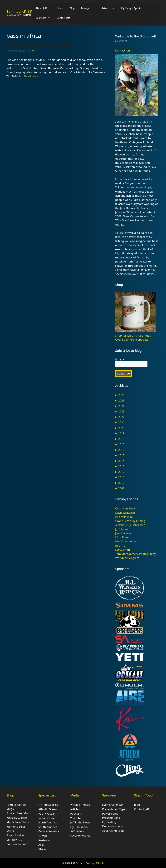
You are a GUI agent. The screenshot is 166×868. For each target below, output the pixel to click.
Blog (72, 8)
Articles (75, 809)
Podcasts (76, 814)
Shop (60, 8)
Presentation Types (114, 809)
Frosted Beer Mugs (19, 813)
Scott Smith (123, 550)
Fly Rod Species (48, 805)
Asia (41, 845)
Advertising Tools (113, 831)
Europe (43, 836)
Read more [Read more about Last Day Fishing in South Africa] (31, 76)
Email (120, 360)
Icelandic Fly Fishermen (130, 525)
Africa (42, 849)
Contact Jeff (63, 18)
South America (48, 827)
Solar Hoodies (15, 835)
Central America (49, 831)
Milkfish (99, 863)
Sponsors (44, 18)
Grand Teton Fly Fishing (130, 521)
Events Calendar (113, 805)
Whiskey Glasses (17, 818)
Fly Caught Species (135, 8)
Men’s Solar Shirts (18, 822)
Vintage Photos (80, 805)
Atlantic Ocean (48, 809)
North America (48, 822)
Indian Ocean (47, 818)
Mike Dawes (123, 537)
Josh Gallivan (123, 533)
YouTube (76, 818)
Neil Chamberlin (126, 541)
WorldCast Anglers (127, 558)
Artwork (110, 8)
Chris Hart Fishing (127, 508)
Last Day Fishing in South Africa (40, 45)
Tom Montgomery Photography (135, 554)
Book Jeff (90, 8)
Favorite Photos (80, 835)
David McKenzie (125, 513)
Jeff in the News (80, 822)
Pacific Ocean (47, 814)
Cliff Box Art (14, 840)
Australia (44, 840)
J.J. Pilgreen (122, 529)
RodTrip (120, 546)
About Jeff (45, 8)
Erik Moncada (124, 517)
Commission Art (17, 844)
